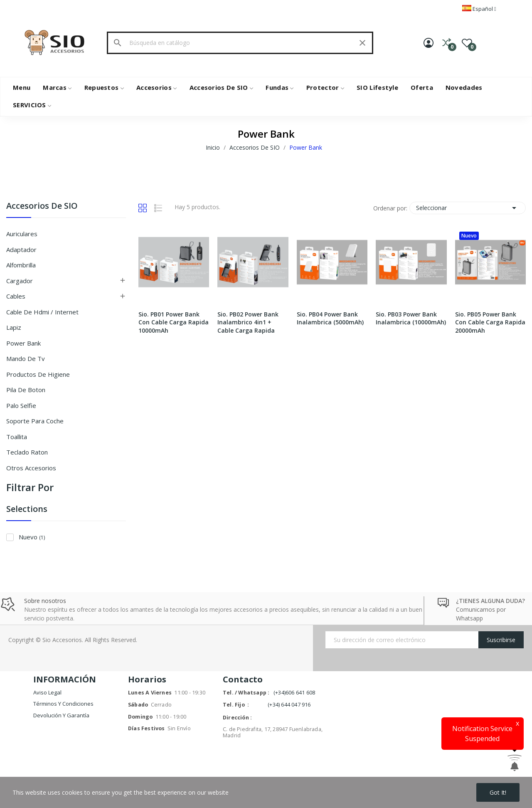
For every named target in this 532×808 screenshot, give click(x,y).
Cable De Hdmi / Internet (42, 312)
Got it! (498, 792)
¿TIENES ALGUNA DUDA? (490, 601)
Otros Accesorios (31, 468)
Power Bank (23, 343)
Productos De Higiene (38, 374)
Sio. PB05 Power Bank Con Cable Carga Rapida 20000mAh (490, 322)
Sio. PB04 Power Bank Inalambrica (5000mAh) (330, 318)
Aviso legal (47, 692)
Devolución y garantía (61, 715)
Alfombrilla (21, 265)
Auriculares (22, 234)
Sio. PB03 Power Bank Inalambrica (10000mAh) (411, 318)
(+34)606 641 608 (294, 693)
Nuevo (32, 537)
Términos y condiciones (63, 704)
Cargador (20, 281)
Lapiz (14, 327)
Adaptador (21, 250)
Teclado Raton (27, 452)
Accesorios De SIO (42, 206)
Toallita (17, 437)
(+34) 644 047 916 (289, 705)
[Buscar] (240, 43)
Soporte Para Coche (35, 421)
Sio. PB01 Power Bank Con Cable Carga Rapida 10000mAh (174, 322)
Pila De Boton (26, 390)
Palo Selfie (21, 405)
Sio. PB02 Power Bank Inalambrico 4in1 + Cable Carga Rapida (248, 322)
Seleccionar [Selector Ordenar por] (468, 208)
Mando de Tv (26, 358)
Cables (16, 296)
